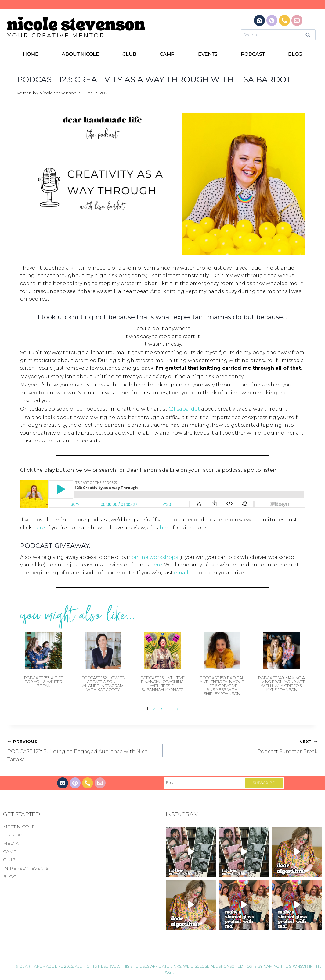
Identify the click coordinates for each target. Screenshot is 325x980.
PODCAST (253, 54)
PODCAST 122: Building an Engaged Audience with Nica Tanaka (83, 750)
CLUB (129, 54)
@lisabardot (184, 409)
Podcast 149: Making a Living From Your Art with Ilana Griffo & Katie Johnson (282, 684)
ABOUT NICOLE (80, 54)
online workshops (155, 557)
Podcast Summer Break (243, 746)
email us (185, 573)
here (39, 528)
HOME (31, 54)
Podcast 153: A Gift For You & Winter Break (43, 682)
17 (177, 709)
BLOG (295, 54)
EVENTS (208, 54)
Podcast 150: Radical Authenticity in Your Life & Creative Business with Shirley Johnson (222, 686)
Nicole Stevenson (58, 93)
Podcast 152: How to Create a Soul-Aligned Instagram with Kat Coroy (103, 684)
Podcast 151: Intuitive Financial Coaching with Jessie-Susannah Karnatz (162, 684)
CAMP (167, 54)
